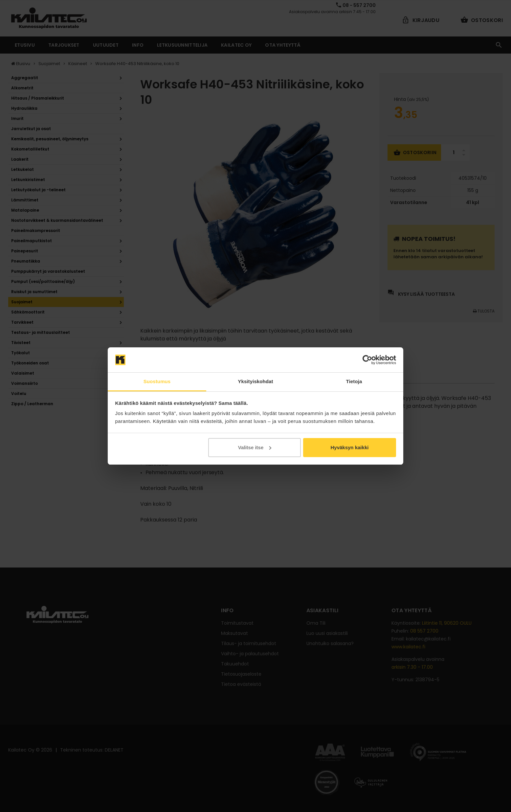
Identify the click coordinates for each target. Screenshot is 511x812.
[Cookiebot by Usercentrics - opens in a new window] (367, 360)
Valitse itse (255, 447)
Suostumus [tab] (157, 381)
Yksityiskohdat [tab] (255, 381)
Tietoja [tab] (354, 381)
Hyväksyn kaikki (349, 447)
